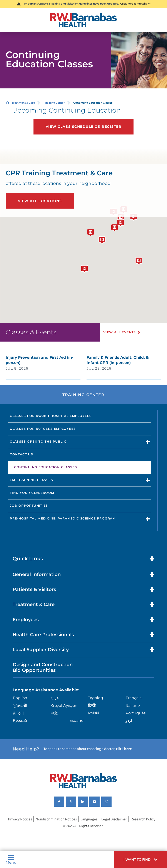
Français (134, 698)
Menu (11, 859)
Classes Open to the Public (38, 441)
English (20, 698)
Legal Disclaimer (114, 819)
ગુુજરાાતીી (20, 705)
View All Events (120, 332)
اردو (129, 720)
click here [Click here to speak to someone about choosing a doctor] (124, 749)
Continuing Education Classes (46, 467)
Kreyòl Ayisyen (64, 705)
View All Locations (40, 201)
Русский (20, 720)
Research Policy (143, 819)
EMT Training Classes (31, 480)
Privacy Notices (20, 819)
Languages (89, 819)
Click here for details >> (135, 4)
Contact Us (21, 454)
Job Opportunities (29, 506)
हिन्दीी (92, 705)
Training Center (55, 103)
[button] (140, 860)
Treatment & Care (23, 103)
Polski (94, 713)
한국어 (18, 713)
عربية (55, 698)
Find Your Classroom (32, 493)
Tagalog (96, 698)
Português (136, 713)
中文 (54, 713)
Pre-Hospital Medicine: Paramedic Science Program (63, 518)
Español (77, 720)
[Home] (83, 20)
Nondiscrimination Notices (56, 819)
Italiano (133, 705)
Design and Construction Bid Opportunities (43, 667)
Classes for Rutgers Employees (43, 429)
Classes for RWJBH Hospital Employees (51, 416)
